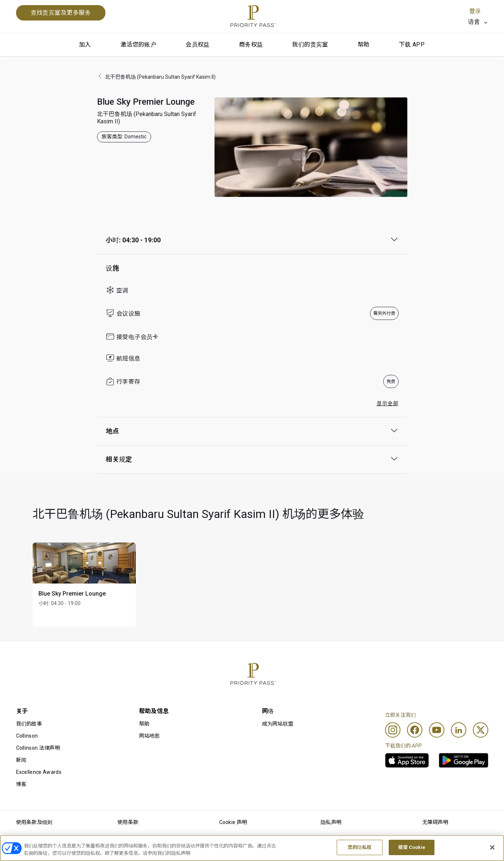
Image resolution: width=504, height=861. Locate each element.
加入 (85, 44)
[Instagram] (393, 730)
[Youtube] (437, 730)
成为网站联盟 (278, 724)
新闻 (21, 760)
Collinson (27, 736)
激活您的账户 (138, 44)
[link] (407, 760)
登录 (475, 11)
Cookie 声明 (233, 822)
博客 (21, 784)
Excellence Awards (39, 772)
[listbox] (478, 22)
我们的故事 (29, 724)
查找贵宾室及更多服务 (61, 13)
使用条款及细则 (34, 822)
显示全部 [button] (388, 403)
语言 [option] (474, 22)
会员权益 (198, 44)
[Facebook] (415, 730)
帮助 (364, 44)
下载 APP (412, 44)
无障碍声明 (436, 822)
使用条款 (128, 822)
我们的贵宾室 (310, 44)
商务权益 (251, 44)
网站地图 (150, 736)
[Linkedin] (459, 730)
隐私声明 (331, 822)
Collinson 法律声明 (38, 748)
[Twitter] (481, 730)
